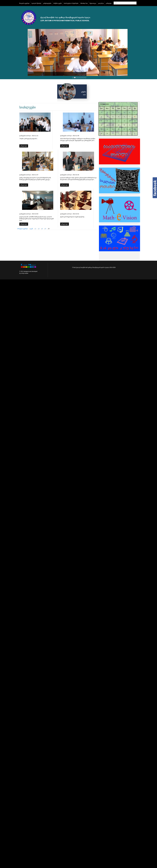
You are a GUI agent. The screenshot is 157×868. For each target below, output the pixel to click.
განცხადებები (47, 3)
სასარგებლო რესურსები (71, 3)
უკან (32, 229)
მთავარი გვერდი (24, 3)
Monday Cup (84, 3)
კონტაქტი (109, 3)
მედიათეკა (93, 3)
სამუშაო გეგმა (58, 3)
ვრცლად (23, 146)
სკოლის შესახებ (36, 3)
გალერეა (101, 3)
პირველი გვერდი (23, 229)
